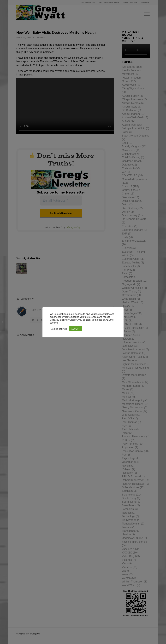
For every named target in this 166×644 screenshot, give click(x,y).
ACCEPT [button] (75, 329)
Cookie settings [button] (59, 329)
